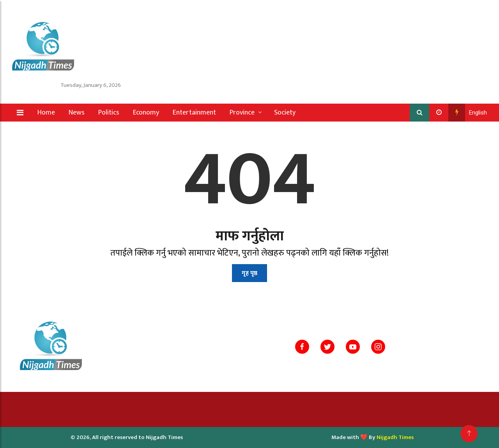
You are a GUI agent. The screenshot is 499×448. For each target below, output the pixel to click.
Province (242, 113)
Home (46, 113)
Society (285, 113)
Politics (109, 113)
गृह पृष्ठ (249, 273)
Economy (146, 113)
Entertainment (194, 113)
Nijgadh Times (395, 437)
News (77, 113)
